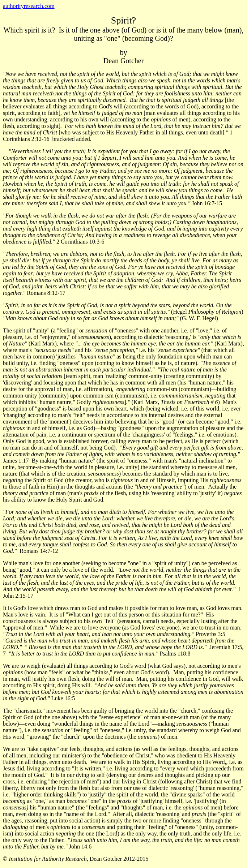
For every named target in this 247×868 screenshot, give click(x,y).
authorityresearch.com (29, 6)
